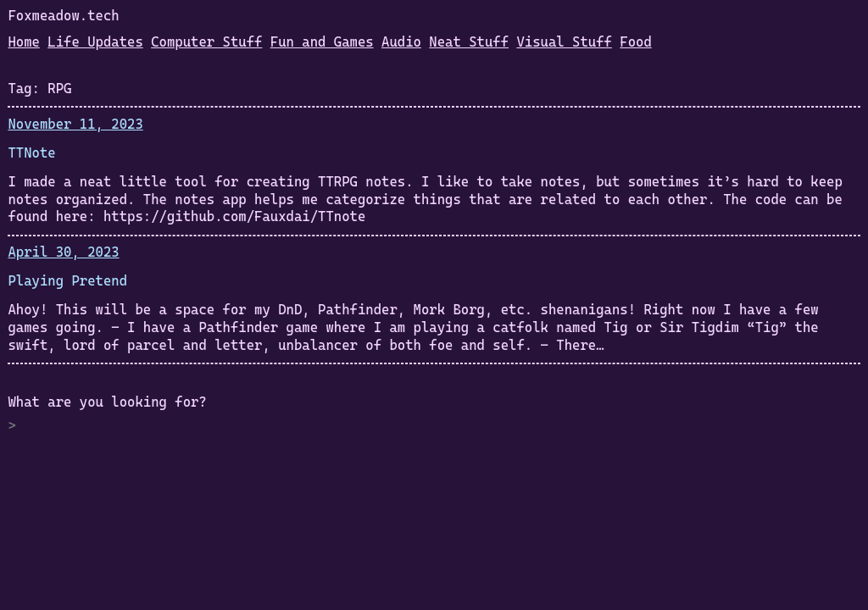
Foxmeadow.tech (63, 16)
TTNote (31, 153)
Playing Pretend (67, 281)
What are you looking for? (107, 402)
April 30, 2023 (63, 252)
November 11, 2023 (75, 124)
